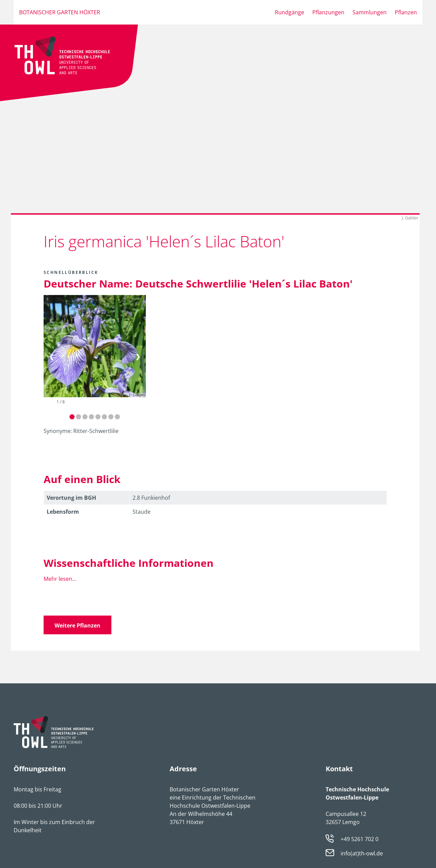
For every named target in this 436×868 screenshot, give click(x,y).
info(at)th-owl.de (362, 854)
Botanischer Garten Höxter (60, 12)
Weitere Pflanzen (77, 625)
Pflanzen (406, 12)
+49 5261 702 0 (360, 839)
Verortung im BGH (71, 498)
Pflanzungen (328, 12)
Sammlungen (370, 12)
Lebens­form (63, 512)
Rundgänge (290, 12)
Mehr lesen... (60, 579)
